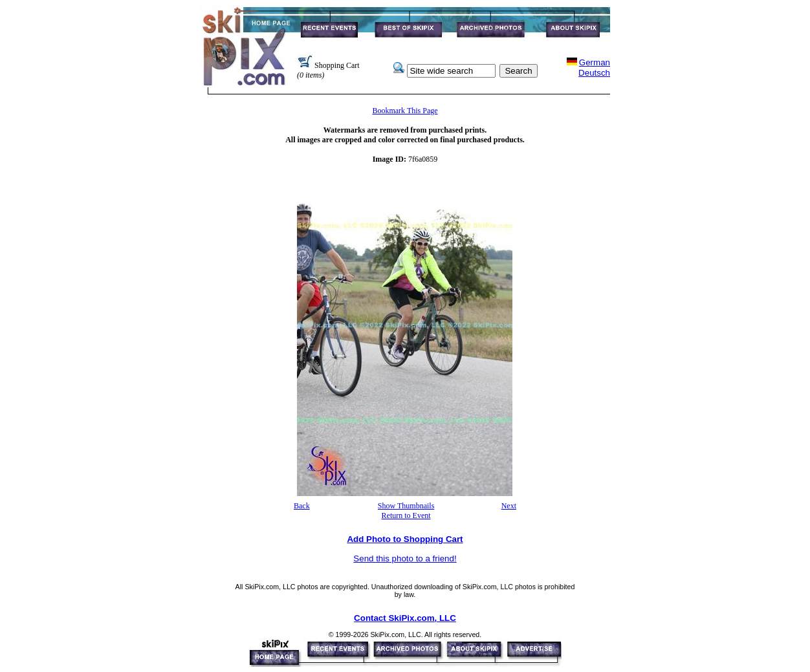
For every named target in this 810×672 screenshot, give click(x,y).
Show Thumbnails (406, 506)
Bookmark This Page (405, 111)
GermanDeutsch (594, 68)
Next (509, 506)
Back (302, 506)
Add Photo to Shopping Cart (405, 539)
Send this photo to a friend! (405, 558)
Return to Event (406, 515)
